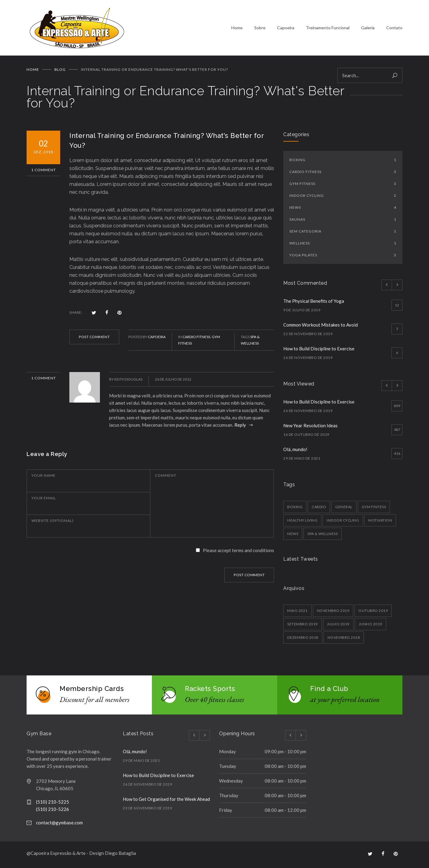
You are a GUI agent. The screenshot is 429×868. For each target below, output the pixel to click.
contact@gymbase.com (59, 825)
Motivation (380, 522)
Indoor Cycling (343, 198)
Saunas (343, 221)
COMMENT (166, 477)
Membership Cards (92, 691)
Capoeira (286, 29)
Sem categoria (343, 233)
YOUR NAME (44, 477)
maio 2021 (297, 613)
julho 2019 (338, 626)
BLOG (60, 72)
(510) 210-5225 (53, 804)
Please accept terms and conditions (238, 552)
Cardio (319, 509)
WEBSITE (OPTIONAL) (53, 523)
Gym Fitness (343, 186)
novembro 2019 (333, 613)
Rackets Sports (210, 691)
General (344, 509)
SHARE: (76, 315)
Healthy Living (302, 522)
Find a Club (329, 691)
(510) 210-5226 (53, 811)
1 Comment (44, 172)
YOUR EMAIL (44, 500)
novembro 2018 (344, 640)
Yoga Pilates (343, 257)
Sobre (260, 29)
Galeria (368, 29)
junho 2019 (370, 626)
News (343, 210)
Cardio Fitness (196, 339)
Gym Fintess (374, 509)
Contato (394, 29)
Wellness (343, 245)
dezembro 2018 (303, 640)
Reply (241, 427)
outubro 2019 (373, 613)
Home (237, 29)
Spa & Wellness (323, 536)
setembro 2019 (302, 626)
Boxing (343, 162)
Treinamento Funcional (328, 29)
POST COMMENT (94, 339)
